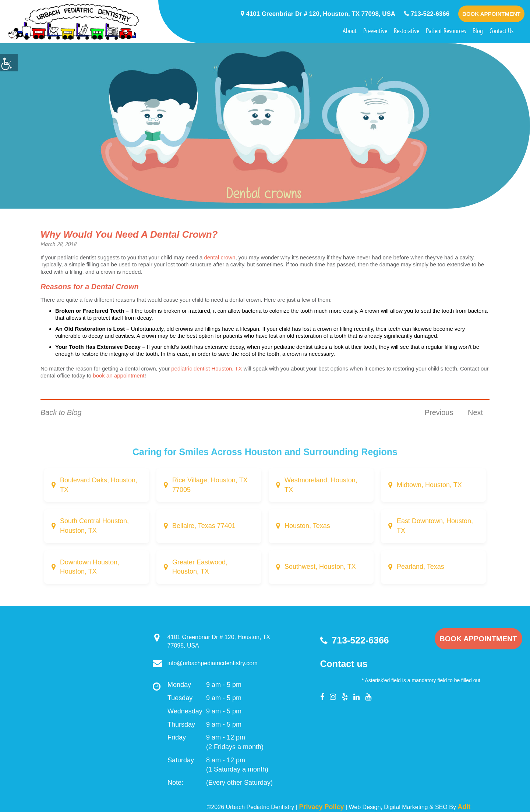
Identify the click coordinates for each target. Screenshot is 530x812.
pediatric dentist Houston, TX (206, 368)
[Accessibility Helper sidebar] (9, 63)
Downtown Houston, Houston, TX (90, 567)
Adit (464, 807)
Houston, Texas (307, 526)
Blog (478, 31)
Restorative (407, 31)
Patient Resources (446, 31)
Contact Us (501, 31)
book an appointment (118, 375)
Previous (439, 412)
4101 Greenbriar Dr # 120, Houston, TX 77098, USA (318, 14)
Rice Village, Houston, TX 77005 (210, 485)
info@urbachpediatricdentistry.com (205, 664)
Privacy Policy (321, 807)
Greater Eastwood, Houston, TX (200, 567)
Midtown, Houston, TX (429, 485)
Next (475, 412)
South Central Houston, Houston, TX (94, 526)
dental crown (220, 257)
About (350, 31)
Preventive (375, 31)
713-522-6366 (427, 14)
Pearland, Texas (421, 567)
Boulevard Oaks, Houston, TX (99, 485)
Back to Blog (61, 412)
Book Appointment (491, 14)
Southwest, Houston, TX (320, 567)
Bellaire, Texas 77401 (204, 526)
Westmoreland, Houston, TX (321, 485)
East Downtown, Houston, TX (435, 526)
